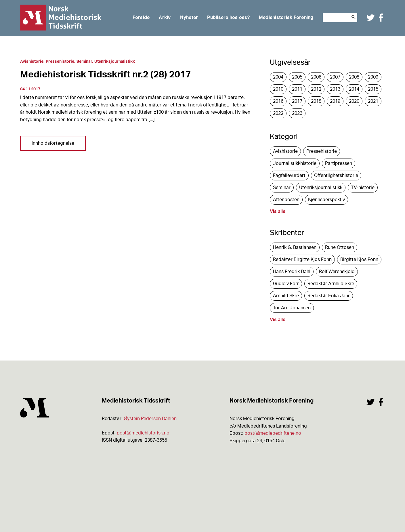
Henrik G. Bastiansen (295, 247)
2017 (297, 101)
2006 (316, 77)
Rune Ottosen (340, 247)
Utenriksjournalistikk (115, 62)
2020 (354, 101)
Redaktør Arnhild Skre (331, 284)
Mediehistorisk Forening (286, 18)
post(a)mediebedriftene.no (273, 433)
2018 (316, 101)
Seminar (84, 62)
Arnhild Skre (286, 296)
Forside (141, 18)
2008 (354, 77)
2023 (297, 113)
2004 (278, 77)
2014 (354, 89)
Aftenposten (286, 200)
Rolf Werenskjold (337, 272)
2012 (316, 89)
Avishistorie (32, 62)
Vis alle (278, 211)
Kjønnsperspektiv (326, 200)
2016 (278, 101)
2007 (335, 77)
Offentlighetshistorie (336, 176)
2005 (297, 77)
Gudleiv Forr (286, 284)
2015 (373, 89)
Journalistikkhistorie (295, 163)
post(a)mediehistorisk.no (143, 433)
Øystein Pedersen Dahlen (150, 419)
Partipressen (339, 163)
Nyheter (189, 18)
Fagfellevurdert (289, 176)
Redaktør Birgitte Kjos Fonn (302, 260)
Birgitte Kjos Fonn (359, 260)
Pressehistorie (60, 62)
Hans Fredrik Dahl (292, 272)
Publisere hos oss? (228, 18)
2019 (335, 101)
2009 (373, 77)
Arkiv (165, 18)
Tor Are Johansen (292, 308)
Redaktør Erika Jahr (329, 296)
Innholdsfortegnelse (53, 143)
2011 (297, 89)
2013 (335, 89)
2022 (278, 113)
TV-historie (363, 188)
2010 (278, 89)
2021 (373, 101)
